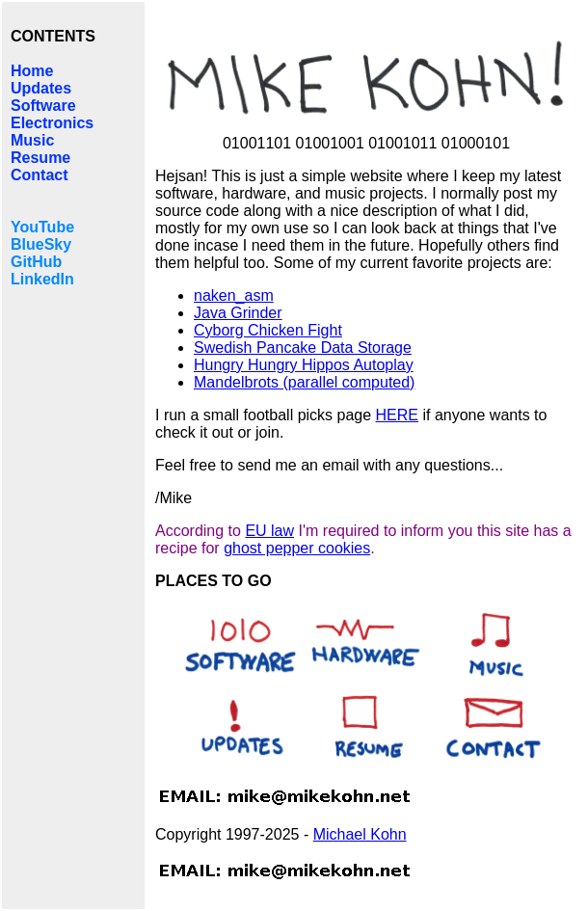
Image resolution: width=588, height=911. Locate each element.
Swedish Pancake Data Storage (303, 348)
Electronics (52, 123)
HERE (397, 415)
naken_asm (234, 295)
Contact (40, 175)
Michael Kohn (360, 834)
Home (32, 71)
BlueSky (41, 244)
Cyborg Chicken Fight (268, 330)
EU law (269, 531)
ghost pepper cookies (297, 548)
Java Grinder (238, 313)
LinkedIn (42, 279)
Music (32, 140)
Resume (40, 158)
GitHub (36, 262)
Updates (41, 88)
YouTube (42, 227)
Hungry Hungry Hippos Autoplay (304, 365)
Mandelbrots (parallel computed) (304, 382)
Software (43, 106)
